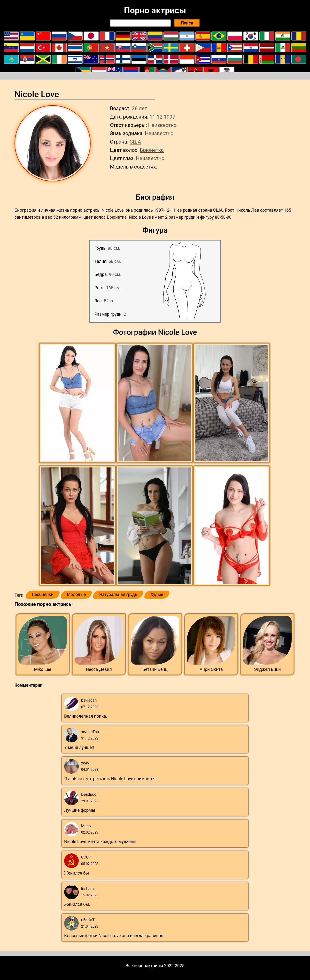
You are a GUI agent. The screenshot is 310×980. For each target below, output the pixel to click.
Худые (157, 594)
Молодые (76, 594)
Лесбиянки (43, 594)
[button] (78, 403)
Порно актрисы (155, 10)
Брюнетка (152, 150)
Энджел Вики (267, 669)
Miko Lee (43, 669)
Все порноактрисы (144, 966)
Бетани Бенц (155, 669)
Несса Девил (99, 669)
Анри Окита (211, 669)
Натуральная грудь (118, 594)
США (135, 142)
